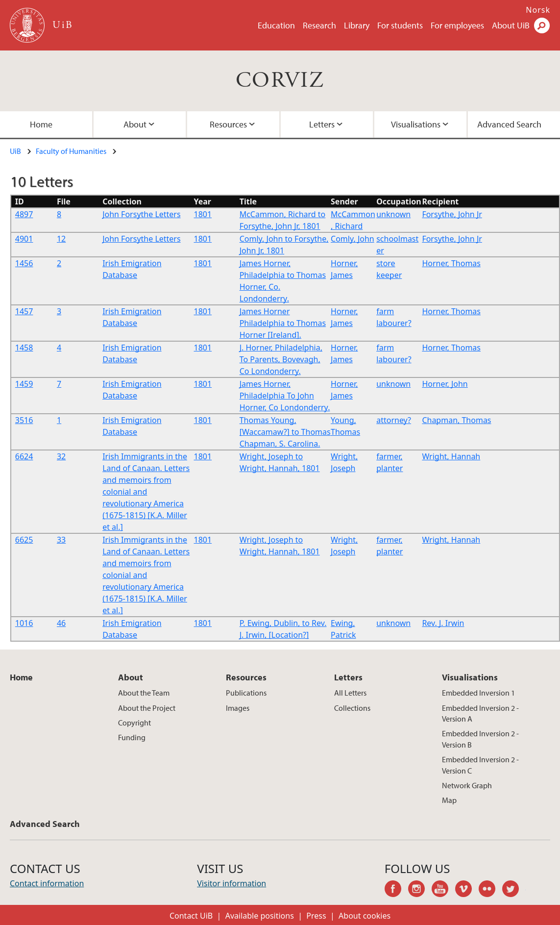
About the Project (147, 708)
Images (238, 708)
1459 (24, 384)
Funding (132, 737)
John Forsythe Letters (142, 214)
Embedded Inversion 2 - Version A (480, 713)
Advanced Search (509, 124)
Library (357, 25)
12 (61, 239)
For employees (457, 25)
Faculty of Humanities (71, 151)
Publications (246, 693)
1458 (24, 348)
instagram (420, 890)
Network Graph (467, 785)
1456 (24, 263)
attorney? (394, 420)
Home (41, 124)
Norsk (538, 10)
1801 (203, 214)
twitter (514, 890)
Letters (322, 124)
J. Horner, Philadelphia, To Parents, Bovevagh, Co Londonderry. (281, 359)
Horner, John (445, 384)
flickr (490, 890)
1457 (24, 311)
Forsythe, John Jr (452, 214)
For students (400, 25)
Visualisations (416, 124)
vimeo (467, 890)
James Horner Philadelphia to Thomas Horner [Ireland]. (283, 323)
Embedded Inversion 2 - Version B (480, 739)
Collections (352, 708)
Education (276, 25)
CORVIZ (280, 81)
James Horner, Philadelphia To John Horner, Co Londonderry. (285, 396)
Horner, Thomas (451, 263)
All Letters (350, 693)
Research (319, 25)
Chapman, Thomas (456, 420)
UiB (15, 151)
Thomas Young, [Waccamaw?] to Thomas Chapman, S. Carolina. (285, 432)
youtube (443, 890)
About (135, 124)
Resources (228, 124)
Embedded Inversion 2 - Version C (480, 765)
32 (61, 456)
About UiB (511, 25)
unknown (393, 214)
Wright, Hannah (451, 456)
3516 (24, 420)
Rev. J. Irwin (443, 623)
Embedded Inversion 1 (478, 693)
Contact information (47, 883)
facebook (396, 890)
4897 (24, 214)
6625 (24, 540)
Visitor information (231, 883)
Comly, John (353, 239)
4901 (24, 239)
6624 (24, 456)
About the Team (144, 693)
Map (449, 800)
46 (61, 623)
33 (61, 540)
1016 (24, 623)
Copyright (134, 723)
